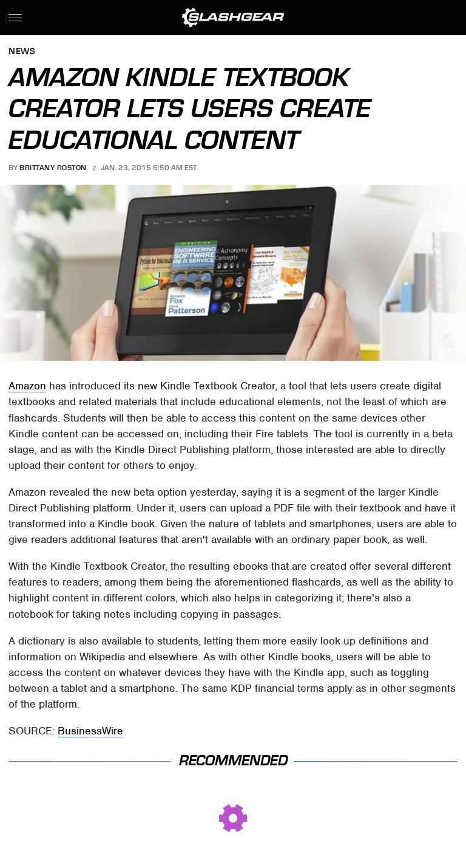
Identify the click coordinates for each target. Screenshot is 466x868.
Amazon (27, 386)
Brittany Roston (53, 168)
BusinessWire (90, 731)
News (22, 52)
